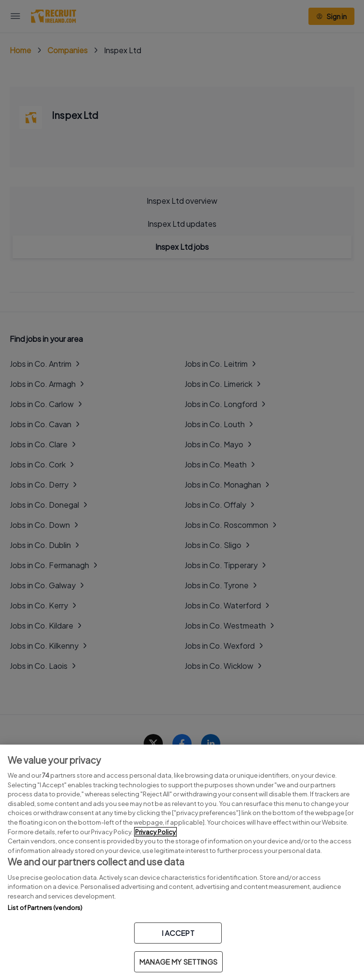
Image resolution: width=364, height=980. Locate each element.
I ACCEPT (178, 933)
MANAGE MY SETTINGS (178, 962)
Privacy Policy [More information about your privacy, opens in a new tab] (155, 832)
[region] (182, 862)
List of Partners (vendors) (45, 908)
